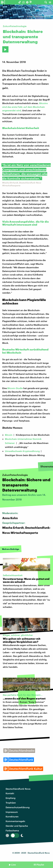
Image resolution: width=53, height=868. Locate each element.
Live (13, 865)
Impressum (12, 812)
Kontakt (10, 793)
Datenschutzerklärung (18, 807)
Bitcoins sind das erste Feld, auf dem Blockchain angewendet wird (25, 107)
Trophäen (11, 803)
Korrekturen (12, 816)
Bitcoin (9, 435)
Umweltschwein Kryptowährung (22, 451)
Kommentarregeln (15, 821)
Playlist (40, 865)
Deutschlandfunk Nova (18, 789)
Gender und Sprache (17, 826)
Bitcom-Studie (15, 388)
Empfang (11, 798)
